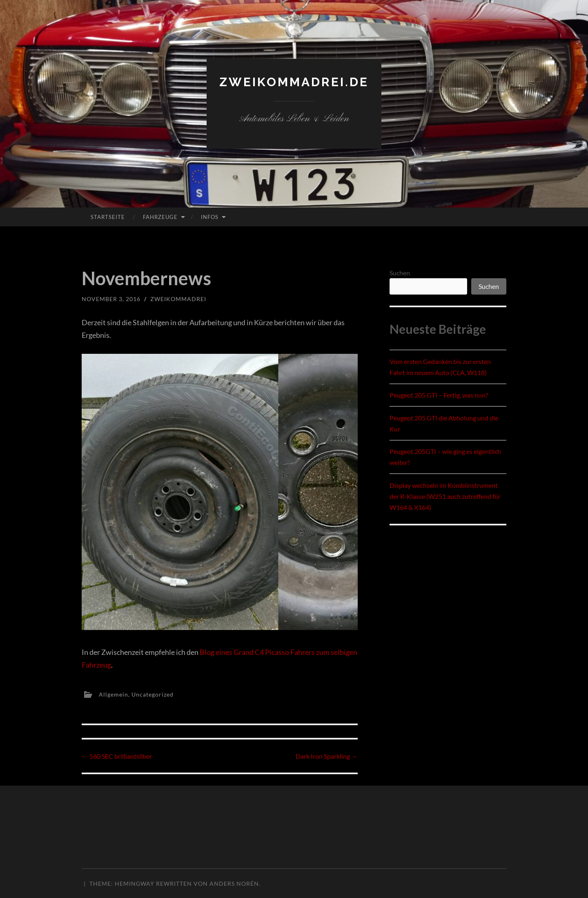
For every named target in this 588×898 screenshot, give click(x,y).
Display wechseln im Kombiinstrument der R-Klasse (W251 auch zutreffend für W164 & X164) (445, 496)
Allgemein (114, 694)
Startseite (108, 217)
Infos (210, 217)
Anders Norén (234, 883)
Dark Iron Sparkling (327, 756)
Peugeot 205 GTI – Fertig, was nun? (439, 395)
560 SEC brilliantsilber (117, 756)
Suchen (400, 273)
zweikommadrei (178, 299)
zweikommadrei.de (294, 82)
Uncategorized (153, 694)
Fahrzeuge (160, 217)
